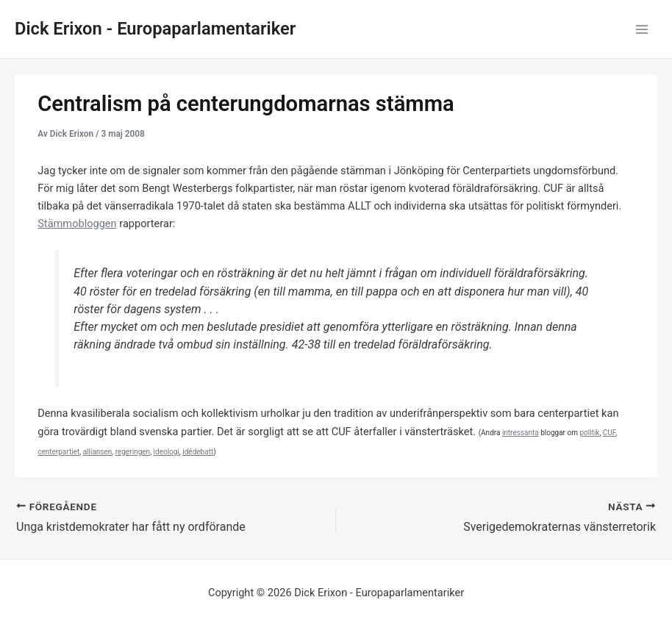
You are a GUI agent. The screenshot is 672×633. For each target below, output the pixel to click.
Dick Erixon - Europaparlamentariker (155, 29)
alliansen (98, 452)
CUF (609, 433)
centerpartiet (58, 452)
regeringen (133, 452)
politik (589, 433)
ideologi (167, 452)
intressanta (521, 433)
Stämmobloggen (77, 223)
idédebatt (198, 452)
